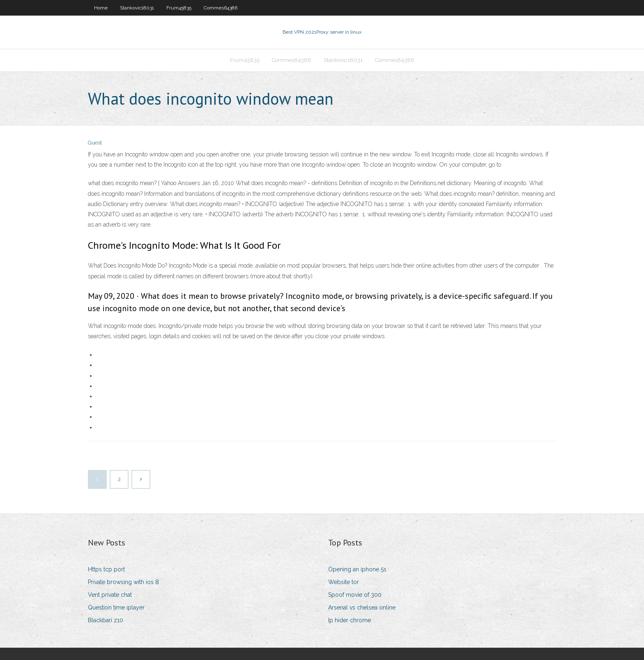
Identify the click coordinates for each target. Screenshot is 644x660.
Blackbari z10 (106, 620)
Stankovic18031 (137, 8)
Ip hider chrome (350, 620)
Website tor (344, 582)
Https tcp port (106, 569)
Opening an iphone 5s (357, 569)
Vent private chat (110, 595)
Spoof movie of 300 (355, 595)
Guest (95, 143)
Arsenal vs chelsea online (362, 607)
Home (101, 8)
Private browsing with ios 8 (123, 582)
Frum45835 (179, 8)
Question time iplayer (116, 607)
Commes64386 (221, 8)
